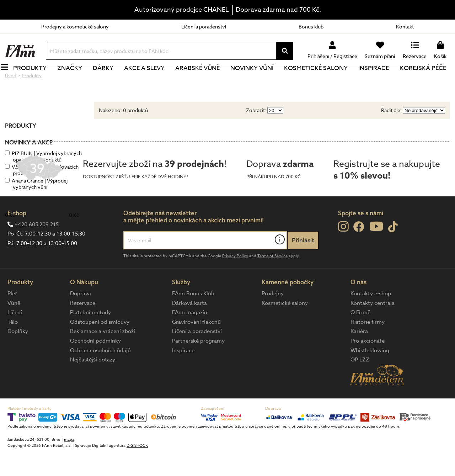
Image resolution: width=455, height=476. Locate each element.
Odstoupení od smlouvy (100, 346)
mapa (69, 463)
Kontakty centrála (373, 327)
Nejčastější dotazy (93, 384)
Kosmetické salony (320, 80)
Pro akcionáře (368, 365)
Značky (74, 80)
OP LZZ (360, 384)
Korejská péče (427, 80)
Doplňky (18, 355)
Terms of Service (272, 280)
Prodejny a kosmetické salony (75, 27)
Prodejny (273, 317)
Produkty (34, 80)
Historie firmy (368, 346)
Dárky (107, 80)
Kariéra (359, 355)
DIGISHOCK (137, 469)
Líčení (15, 336)
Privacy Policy (235, 280)
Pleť (12, 317)
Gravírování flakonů (196, 346)
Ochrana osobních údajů (100, 374)
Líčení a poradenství (204, 27)
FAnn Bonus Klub (193, 317)
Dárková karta (189, 327)
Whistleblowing (370, 374)
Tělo (13, 346)
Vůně (14, 327)
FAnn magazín (190, 336)
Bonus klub (311, 27)
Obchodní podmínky (95, 365)
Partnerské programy (198, 365)
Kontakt (405, 27)
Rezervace (83, 327)
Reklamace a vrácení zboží (103, 355)
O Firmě (360, 336)
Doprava (81, 317)
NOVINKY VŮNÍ (256, 80)
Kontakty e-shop (371, 317)
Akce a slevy (148, 80)
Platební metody (90, 336)
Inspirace (378, 80)
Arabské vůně (202, 80)
